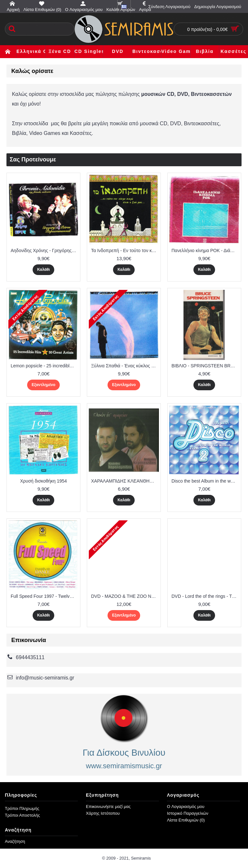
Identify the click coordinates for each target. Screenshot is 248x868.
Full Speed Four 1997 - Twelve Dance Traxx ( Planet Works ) (45, 596)
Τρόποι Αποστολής (22, 815)
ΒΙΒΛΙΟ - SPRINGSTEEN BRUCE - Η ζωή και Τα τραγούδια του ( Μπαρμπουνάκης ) (205, 366)
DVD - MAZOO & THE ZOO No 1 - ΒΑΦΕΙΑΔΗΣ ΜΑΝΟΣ (125, 596)
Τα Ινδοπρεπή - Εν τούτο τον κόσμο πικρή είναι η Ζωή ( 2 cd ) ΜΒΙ (125, 250)
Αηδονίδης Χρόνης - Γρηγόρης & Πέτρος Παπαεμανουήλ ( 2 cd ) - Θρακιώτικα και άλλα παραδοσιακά (45, 250)
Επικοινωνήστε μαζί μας (108, 807)
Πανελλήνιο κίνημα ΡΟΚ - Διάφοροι (205, 250)
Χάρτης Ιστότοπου (103, 813)
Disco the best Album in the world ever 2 (205, 481)
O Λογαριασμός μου (186, 807)
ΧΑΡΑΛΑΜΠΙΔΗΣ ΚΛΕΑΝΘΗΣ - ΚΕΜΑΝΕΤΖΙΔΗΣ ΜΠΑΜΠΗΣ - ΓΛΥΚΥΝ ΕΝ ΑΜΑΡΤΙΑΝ (125, 481)
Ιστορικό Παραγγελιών (188, 813)
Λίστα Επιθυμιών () (186, 820)
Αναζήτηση (15, 841)
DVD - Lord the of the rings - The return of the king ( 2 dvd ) (205, 596)
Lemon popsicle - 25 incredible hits (45, 366)
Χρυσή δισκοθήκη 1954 (43, 481)
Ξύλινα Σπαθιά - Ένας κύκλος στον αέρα (125, 366)
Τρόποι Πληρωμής (22, 808)
